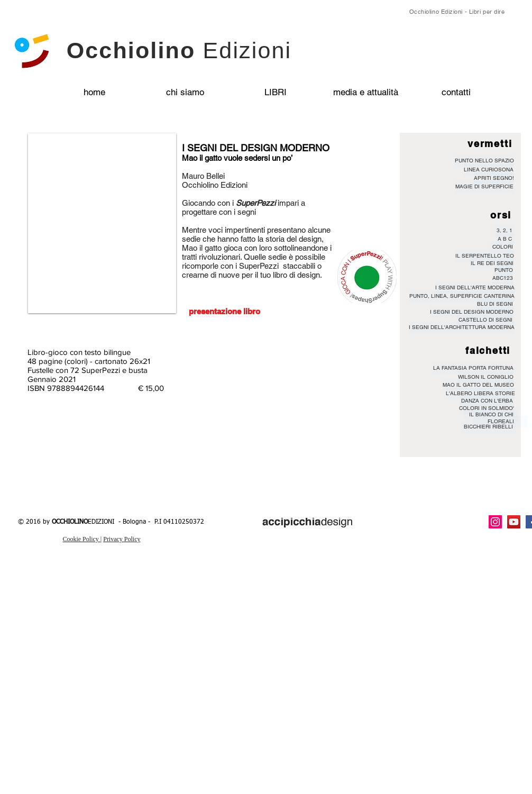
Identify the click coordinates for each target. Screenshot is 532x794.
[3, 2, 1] (505, 231)
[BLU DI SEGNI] (495, 304)
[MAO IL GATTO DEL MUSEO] (478, 385)
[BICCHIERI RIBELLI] (488, 427)
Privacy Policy (122, 539)
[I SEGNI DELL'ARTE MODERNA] (475, 288)
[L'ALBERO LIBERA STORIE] (480, 394)
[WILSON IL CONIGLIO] (486, 377)
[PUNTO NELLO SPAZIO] (484, 161)
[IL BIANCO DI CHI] (491, 415)
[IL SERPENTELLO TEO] (485, 256)
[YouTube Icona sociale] (514, 522)
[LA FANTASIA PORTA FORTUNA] (473, 368)
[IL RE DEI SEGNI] (492, 263)
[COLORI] (502, 247)
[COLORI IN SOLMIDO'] (487, 408)
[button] (102, 223)
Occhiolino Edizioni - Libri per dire (457, 12)
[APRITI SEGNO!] (494, 178)
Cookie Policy (81, 539)
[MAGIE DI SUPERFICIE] (484, 187)
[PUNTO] (504, 270)
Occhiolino (179, 50)
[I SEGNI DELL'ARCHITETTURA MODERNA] (462, 327)
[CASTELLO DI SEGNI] (485, 320)
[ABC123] (503, 278)
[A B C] (505, 239)
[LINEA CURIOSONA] (489, 170)
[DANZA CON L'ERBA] (487, 401)
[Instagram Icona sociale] (495, 522)
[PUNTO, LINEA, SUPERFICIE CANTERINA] (462, 296)
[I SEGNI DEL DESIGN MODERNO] (472, 312)
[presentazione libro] (224, 311)
